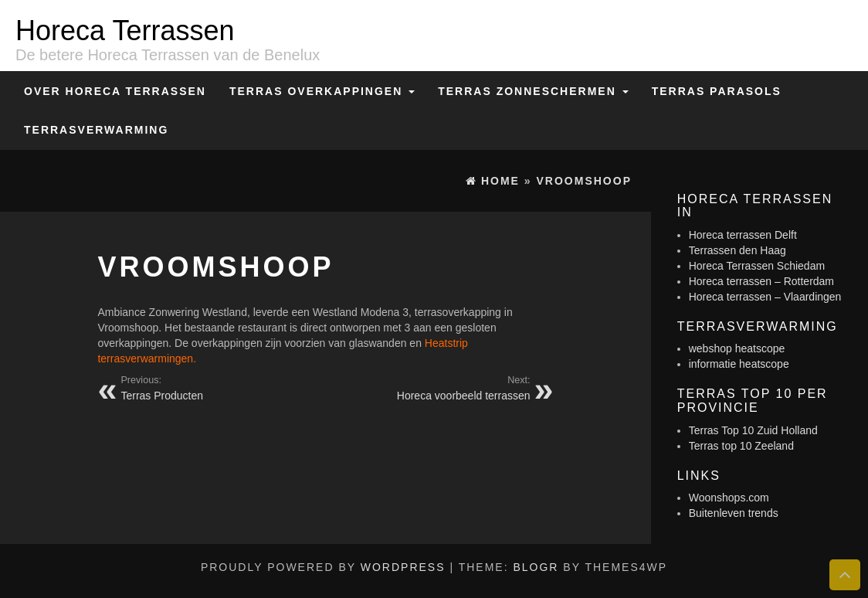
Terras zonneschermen (533, 91)
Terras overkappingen (322, 91)
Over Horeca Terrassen (115, 91)
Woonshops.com (729, 498)
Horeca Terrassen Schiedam (757, 266)
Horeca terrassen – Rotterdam (761, 281)
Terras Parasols (717, 91)
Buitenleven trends (734, 513)
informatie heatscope (739, 364)
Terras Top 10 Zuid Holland (753, 430)
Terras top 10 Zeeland (741, 446)
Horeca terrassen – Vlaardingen (765, 297)
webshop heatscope (737, 348)
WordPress (403, 567)
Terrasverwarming (96, 130)
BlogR (536, 567)
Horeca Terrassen (125, 31)
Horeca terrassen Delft (743, 235)
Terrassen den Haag (737, 250)
